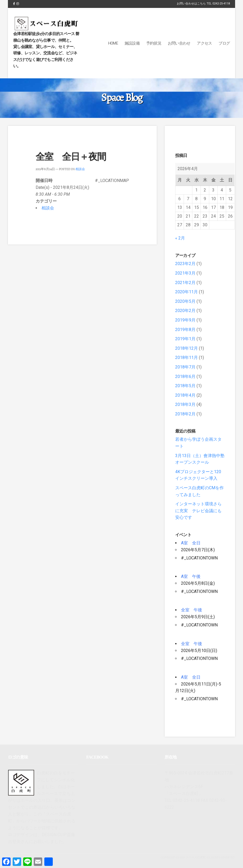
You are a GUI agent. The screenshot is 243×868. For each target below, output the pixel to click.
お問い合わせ (179, 43)
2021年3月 (185, 273)
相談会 (80, 169)
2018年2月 (185, 414)
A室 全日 (191, 543)
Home (113, 43)
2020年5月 (185, 301)
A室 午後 (191, 576)
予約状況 (154, 43)
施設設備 (132, 43)
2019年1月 (185, 339)
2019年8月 (185, 330)
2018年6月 (185, 377)
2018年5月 (185, 386)
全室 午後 (192, 610)
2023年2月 (185, 264)
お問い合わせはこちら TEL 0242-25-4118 (203, 4)
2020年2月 (185, 311)
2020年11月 (187, 292)
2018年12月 (187, 348)
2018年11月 (187, 358)
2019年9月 (185, 320)
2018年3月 (185, 404)
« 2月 (180, 238)
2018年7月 (185, 367)
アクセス (204, 43)
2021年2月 (185, 283)
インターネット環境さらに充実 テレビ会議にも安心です (198, 511)
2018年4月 (185, 395)
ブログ (224, 43)
